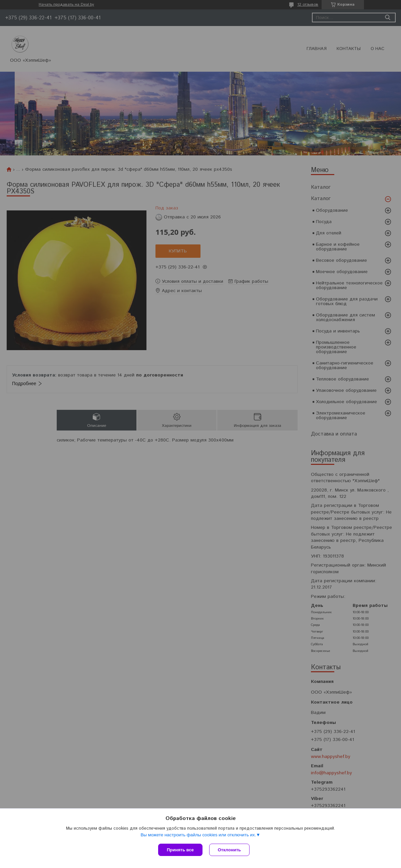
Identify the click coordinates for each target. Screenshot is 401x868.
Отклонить (229, 850)
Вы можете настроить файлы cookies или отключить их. (198, 835)
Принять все (180, 850)
